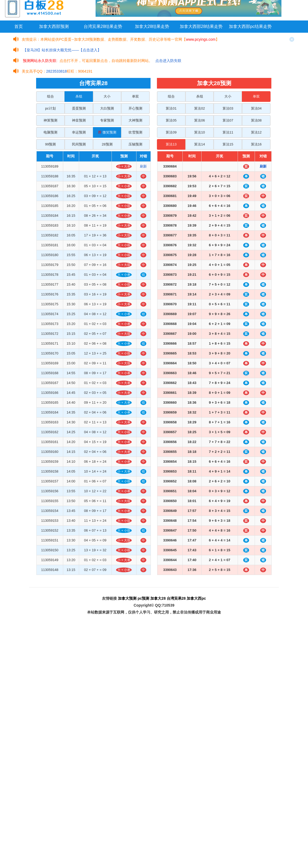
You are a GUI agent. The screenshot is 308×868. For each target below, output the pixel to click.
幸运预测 (79, 132)
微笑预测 (107, 132)
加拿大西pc (196, 598)
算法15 (228, 144)
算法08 (256, 120)
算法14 (199, 144)
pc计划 (50, 108)
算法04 (256, 108)
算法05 (171, 120)
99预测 (50, 144)
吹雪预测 (135, 132)
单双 (135, 96)
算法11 (228, 132)
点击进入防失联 (168, 61)
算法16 (256, 144)
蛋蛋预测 (79, 108)
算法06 (199, 120)
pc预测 (143, 598)
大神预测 (135, 120)
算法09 (171, 132)
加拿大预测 (127, 598)
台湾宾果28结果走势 (103, 26)
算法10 (199, 132)
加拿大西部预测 (54, 26)
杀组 (79, 96)
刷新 (143, 166)
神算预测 (50, 120)
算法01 (171, 108)
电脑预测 (50, 132)
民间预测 (79, 144)
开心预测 (135, 108)
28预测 (107, 144)
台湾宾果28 (176, 598)
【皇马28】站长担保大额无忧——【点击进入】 (62, 50)
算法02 (199, 108)
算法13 (171, 144)
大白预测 (107, 108)
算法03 (228, 108)
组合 (50, 96)
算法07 (228, 120)
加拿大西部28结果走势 (201, 26)
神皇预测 (79, 120)
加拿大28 (158, 598)
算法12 (256, 132)
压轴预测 (135, 144)
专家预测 (107, 120)
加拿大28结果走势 (152, 26)
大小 (107, 96)
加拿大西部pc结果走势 (250, 26)
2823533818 (57, 71)
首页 (19, 26)
